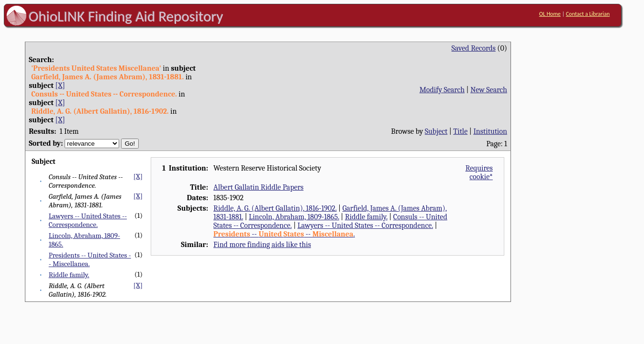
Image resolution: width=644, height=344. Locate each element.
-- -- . (284, 234)
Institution (490, 131)
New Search (489, 90)
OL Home (550, 14)
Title (460, 131)
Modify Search (442, 90)
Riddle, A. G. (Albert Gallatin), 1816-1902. (275, 208)
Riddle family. (69, 275)
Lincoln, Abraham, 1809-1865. (294, 217)
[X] (60, 86)
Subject (436, 131)
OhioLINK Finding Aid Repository (126, 16)
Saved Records (474, 48)
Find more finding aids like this (262, 245)
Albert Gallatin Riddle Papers (258, 187)
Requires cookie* (479, 172)
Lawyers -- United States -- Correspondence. (88, 220)
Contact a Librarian (588, 14)
